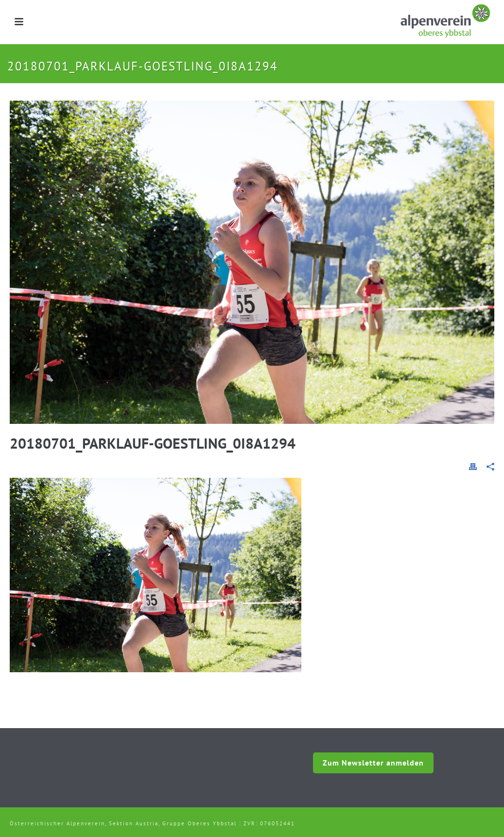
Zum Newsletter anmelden (373, 763)
